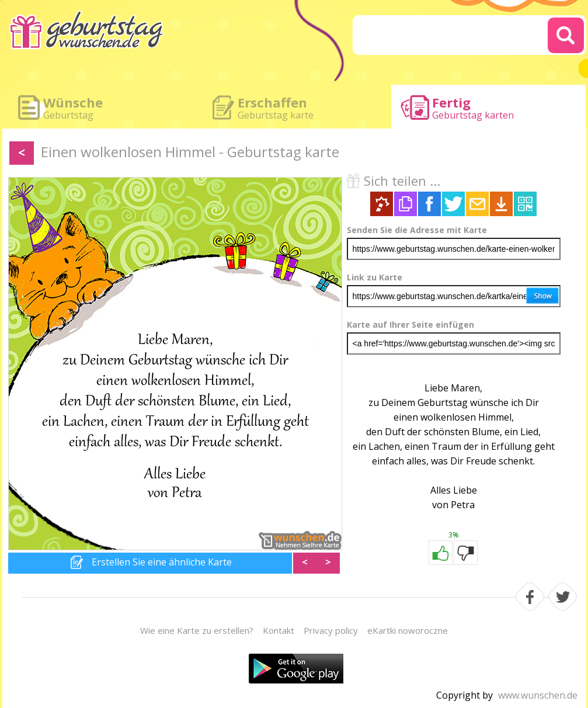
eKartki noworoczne (408, 630)
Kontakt (279, 630)
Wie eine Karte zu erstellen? (197, 630)
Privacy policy (331, 630)
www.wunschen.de (538, 695)
